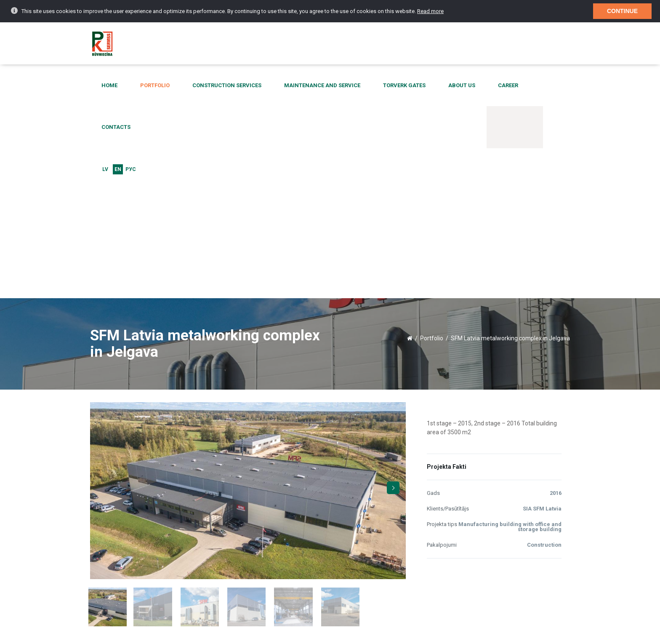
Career (466, 86)
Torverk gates (383, 86)
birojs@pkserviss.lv (456, 587)
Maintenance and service (311, 86)
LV (540, 86)
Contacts (504, 86)
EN (552, 86)
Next (393, 254)
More (212, 508)
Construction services (226, 86)
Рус (565, 86)
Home (128, 86)
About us (430, 86)
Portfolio (164, 86)
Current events (114, 603)
